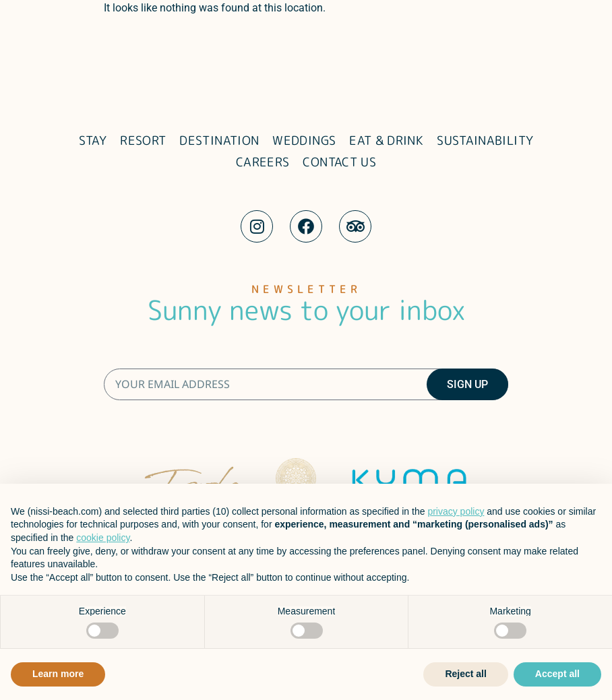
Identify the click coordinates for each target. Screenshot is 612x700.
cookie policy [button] (103, 538)
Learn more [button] (58, 674)
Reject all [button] (465, 674)
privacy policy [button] (456, 511)
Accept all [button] (557, 674)
